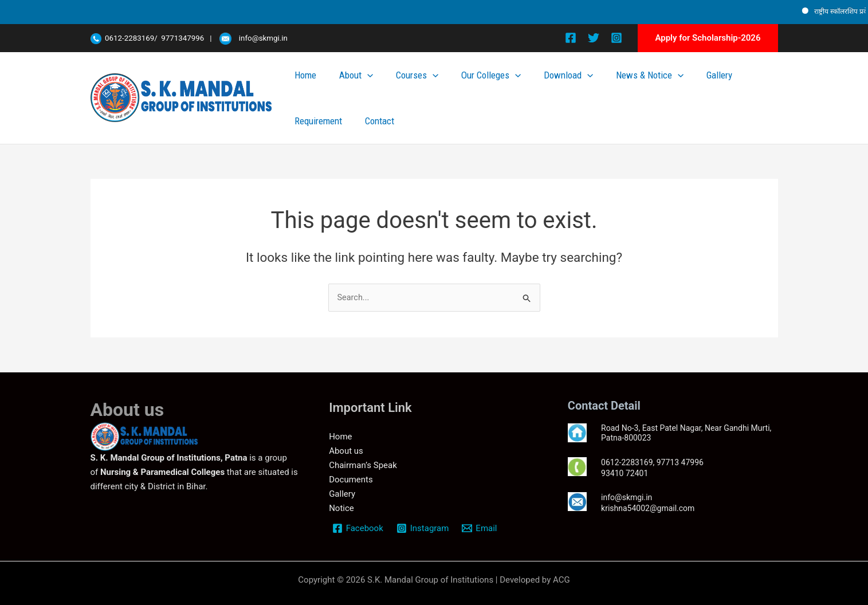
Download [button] (547, 85)
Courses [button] (425, 85)
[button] (708, 38)
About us (346, 450)
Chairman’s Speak (363, 464)
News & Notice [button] (613, 85)
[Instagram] (616, 38)
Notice (341, 507)
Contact (759, 85)
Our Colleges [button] (484, 85)
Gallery (668, 85)
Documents (351, 478)
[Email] (481, 527)
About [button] (379, 85)
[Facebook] (571, 38)
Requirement (713, 85)
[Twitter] (594, 38)
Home (343, 85)
